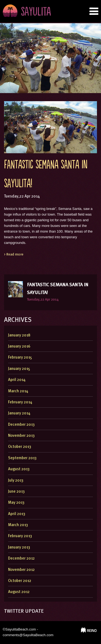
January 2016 (19, 347)
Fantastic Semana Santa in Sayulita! (58, 289)
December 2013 (21, 425)
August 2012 (19, 592)
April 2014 (17, 380)
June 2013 (16, 492)
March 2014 (18, 391)
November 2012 (21, 570)
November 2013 (21, 436)
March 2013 (18, 525)
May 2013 (16, 503)
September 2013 (22, 458)
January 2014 (19, 413)
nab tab (94, 11)
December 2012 (21, 559)
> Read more (14, 254)
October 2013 (20, 447)
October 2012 (20, 581)
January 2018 (19, 335)
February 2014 (20, 402)
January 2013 (19, 548)
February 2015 (20, 358)
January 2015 (19, 369)
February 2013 (20, 536)
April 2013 (17, 514)
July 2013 (16, 481)
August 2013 (19, 469)
